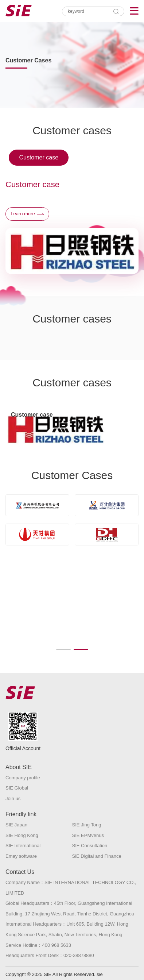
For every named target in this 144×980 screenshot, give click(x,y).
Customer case (39, 157)
